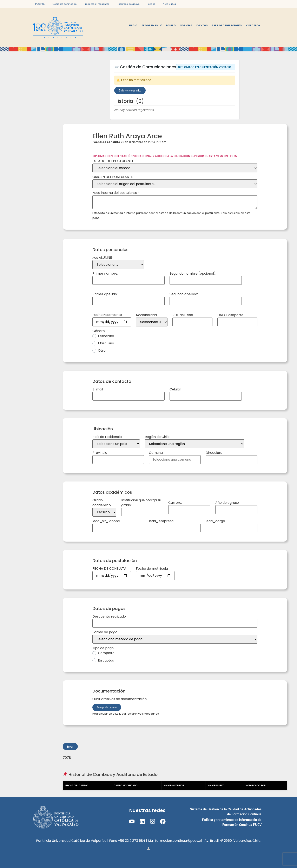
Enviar (70, 746)
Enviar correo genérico (130, 90)
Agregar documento (107, 707)
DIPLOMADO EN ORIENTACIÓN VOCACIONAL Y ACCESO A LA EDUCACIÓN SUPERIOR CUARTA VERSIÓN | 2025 (165, 156)
